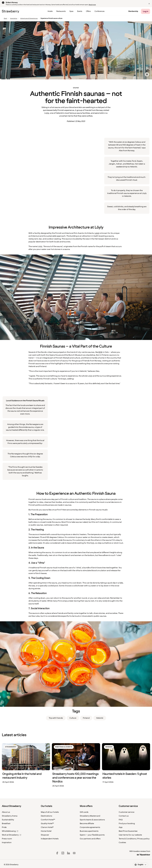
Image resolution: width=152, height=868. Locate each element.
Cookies (122, 842)
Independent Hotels (50, 839)
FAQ (121, 820)
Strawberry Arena (10, 816)
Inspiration (14, 19)
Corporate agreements (90, 827)
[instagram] (63, 853)
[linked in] (69, 853)
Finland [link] (86, 718)
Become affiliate (87, 824)
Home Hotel (46, 831)
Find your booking (127, 824)
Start (5, 19)
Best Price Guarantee (128, 831)
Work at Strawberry (12, 835)
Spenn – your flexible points (92, 835)
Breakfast (6, 824)
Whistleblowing (10, 831)
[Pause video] (147, 74)
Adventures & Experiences (29, 19)
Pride (4, 827)
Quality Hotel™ (47, 824)
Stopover (45, 835)
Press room (7, 839)
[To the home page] (11, 11)
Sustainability (8, 820)
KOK (100, 352)
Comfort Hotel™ (48, 820)
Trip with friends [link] (56, 718)
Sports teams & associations (92, 820)
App (121, 827)
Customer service (127, 812)
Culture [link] (73, 718)
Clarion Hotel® (47, 827)
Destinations (46, 816)
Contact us (124, 816)
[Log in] (146, 11)
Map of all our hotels (50, 812)
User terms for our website (130, 835)
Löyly (97, 233)
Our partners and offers (90, 839)
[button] (149, 4)
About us (6, 812)
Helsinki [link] (100, 718)
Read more (92, 5)
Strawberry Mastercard (90, 816)
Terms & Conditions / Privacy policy (134, 839)
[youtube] (74, 853)
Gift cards (84, 812)
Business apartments (89, 831)
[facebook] (57, 853)
